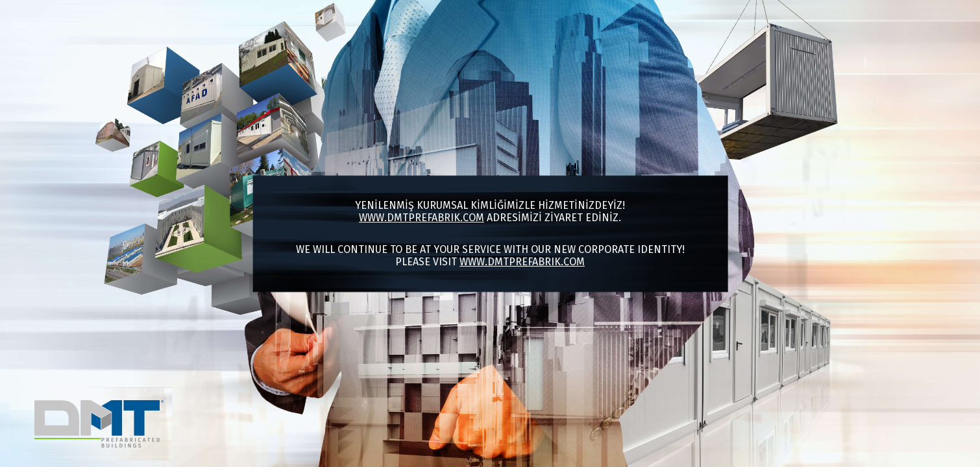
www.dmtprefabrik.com (422, 218)
